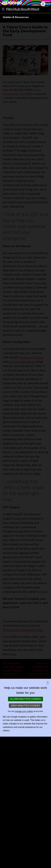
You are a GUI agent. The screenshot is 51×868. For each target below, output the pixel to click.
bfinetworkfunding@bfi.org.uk (23, 630)
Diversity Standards (22, 362)
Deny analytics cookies (26, 706)
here (13, 654)
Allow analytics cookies (26, 699)
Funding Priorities (32, 357)
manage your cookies (24, 711)
